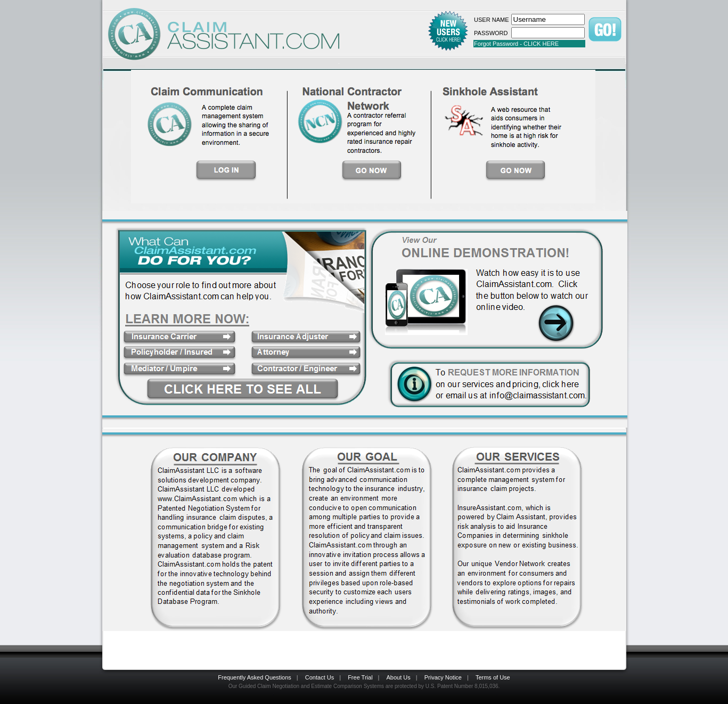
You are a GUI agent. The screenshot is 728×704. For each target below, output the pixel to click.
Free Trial (360, 677)
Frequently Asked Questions (255, 677)
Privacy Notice (443, 677)
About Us (399, 677)
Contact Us (320, 677)
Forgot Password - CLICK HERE (516, 44)
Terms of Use (493, 677)
